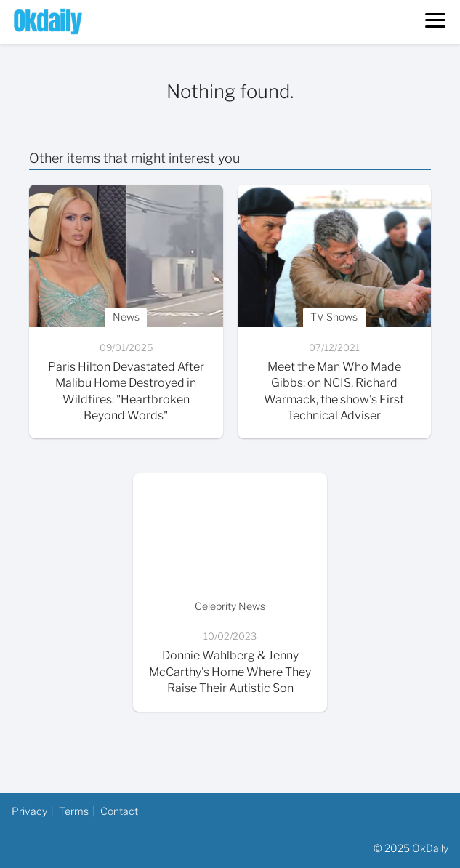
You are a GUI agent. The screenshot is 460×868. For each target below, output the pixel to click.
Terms (74, 811)
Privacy (29, 811)
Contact (119, 811)
